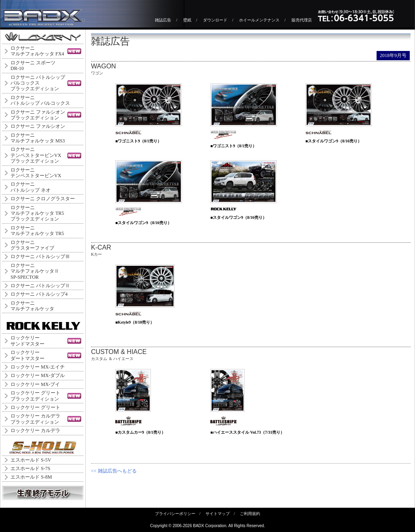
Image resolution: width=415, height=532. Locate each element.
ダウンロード (215, 20)
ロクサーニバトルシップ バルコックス (40, 100)
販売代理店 (302, 20)
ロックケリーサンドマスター (28, 341)
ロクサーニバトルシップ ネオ (31, 187)
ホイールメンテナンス (259, 20)
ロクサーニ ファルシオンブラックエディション (38, 115)
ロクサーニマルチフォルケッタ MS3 (38, 138)
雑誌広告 (163, 20)
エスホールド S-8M (31, 477)
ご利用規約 (250, 514)
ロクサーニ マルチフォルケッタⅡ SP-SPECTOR (35, 271)
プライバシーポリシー (175, 514)
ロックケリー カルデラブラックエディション (35, 419)
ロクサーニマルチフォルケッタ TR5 (37, 231)
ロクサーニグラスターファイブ (32, 245)
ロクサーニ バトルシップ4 (39, 294)
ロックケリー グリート (35, 407)
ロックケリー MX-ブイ (35, 384)
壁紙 (187, 20)
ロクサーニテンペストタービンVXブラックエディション (36, 155)
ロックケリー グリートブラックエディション (35, 396)
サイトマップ (218, 514)
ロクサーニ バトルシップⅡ (40, 286)
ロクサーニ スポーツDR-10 (33, 66)
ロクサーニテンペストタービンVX (36, 173)
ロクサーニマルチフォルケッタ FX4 (37, 51)
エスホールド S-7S (30, 468)
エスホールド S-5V (31, 460)
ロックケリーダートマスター (28, 355)
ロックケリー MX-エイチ (38, 367)
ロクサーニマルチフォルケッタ (32, 306)
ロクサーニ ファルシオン (38, 126)
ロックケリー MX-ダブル (38, 375)
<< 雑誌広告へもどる (114, 471)
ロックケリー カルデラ (35, 430)
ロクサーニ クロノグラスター (43, 199)
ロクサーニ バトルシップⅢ (40, 256)
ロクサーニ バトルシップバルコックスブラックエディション (38, 83)
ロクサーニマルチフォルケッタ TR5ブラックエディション (37, 213)
